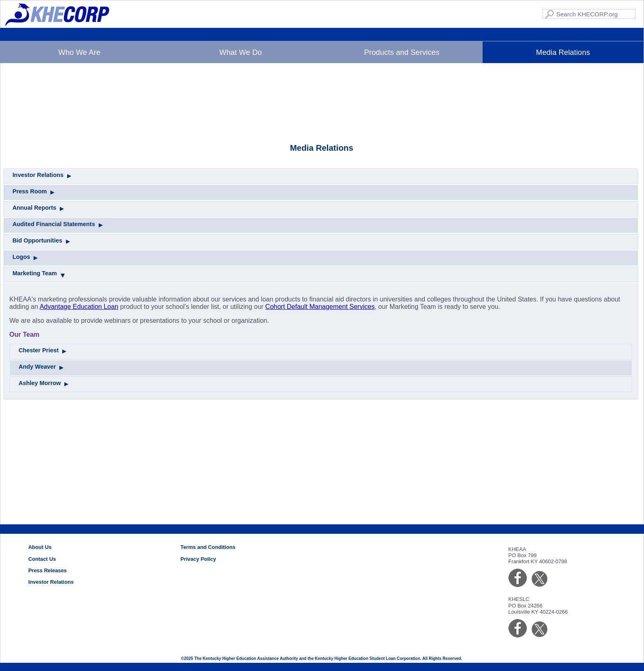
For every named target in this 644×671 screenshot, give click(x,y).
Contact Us (42, 559)
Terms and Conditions (208, 547)
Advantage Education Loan (79, 400)
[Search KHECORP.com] (589, 14)
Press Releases (48, 570)
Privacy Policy (198, 559)
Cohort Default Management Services (320, 400)
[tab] (321, 270)
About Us (40, 547)
